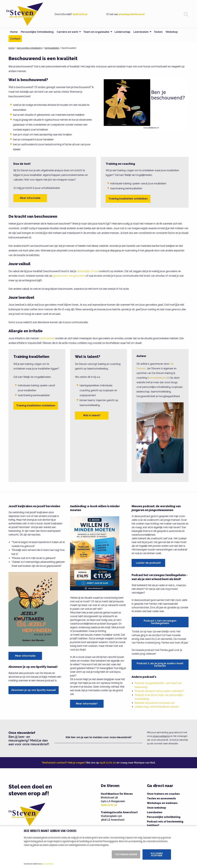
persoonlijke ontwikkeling (29, 48)
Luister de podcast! (148, 563)
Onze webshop (157, 808)
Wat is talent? (92, 415)
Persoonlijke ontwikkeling (164, 817)
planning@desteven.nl (132, 14)
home (11, 48)
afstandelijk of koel (87, 271)
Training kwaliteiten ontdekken (128, 199)
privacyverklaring (161, 736)
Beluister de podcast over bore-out (155, 703)
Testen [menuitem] (158, 32)
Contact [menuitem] (15, 39)
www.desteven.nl (158, 378)
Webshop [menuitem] (172, 32)
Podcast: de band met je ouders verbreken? (159, 691)
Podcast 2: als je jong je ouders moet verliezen (160, 665)
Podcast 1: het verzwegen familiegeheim (160, 622)
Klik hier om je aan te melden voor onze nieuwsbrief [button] (99, 737)
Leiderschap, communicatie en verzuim (157, 707)
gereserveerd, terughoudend (69, 276)
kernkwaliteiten (52, 48)
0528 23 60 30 (80, 14)
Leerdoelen (155, 812)
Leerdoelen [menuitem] (141, 32)
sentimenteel (47, 338)
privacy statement (48, 864)
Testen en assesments (161, 798)
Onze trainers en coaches (163, 794)
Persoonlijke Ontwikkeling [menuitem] (37, 32)
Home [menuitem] (14, 32)
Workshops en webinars (162, 803)
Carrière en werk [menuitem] (67, 32)
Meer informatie (30, 198)
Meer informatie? (87, 704)
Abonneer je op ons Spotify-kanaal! (34, 690)
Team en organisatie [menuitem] (96, 32)
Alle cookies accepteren (157, 854)
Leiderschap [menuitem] (122, 32)
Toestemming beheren (126, 854)
